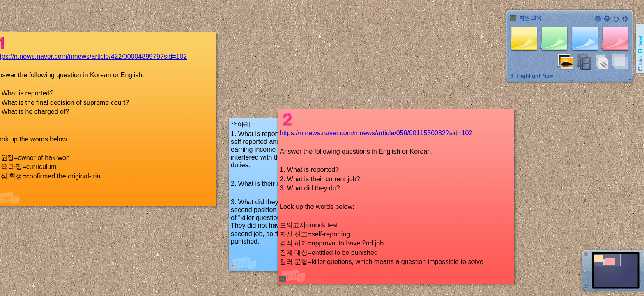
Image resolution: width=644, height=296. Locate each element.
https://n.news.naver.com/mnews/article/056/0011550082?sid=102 (376, 133)
